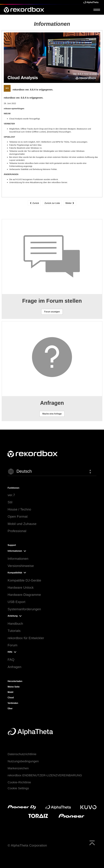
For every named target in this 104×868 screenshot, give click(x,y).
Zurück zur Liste (52, 203)
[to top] (92, 843)
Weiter (70, 203)
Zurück (34, 203)
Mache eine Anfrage (52, 414)
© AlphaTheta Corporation (27, 845)
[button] (52, 472)
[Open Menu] (97, 10)
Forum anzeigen (52, 312)
